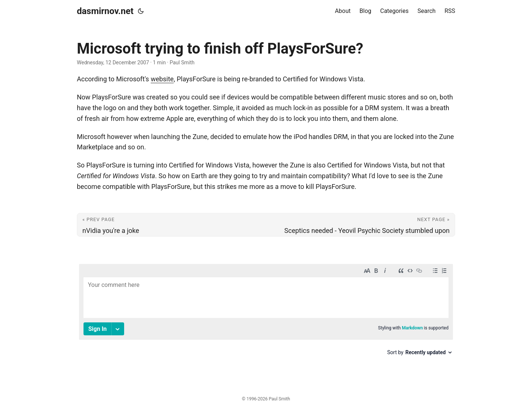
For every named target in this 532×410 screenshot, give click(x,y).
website (162, 79)
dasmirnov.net (105, 11)
